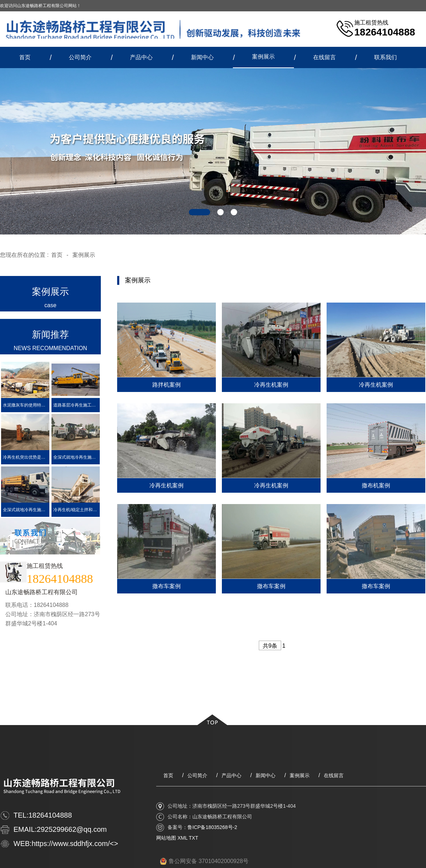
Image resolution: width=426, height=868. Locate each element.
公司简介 (80, 57)
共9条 (270, 646)
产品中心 (141, 57)
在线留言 (324, 57)
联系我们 (386, 57)
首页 (25, 57)
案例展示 (263, 57)
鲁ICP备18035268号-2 (212, 827)
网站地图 (166, 838)
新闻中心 (202, 57)
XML (182, 838)
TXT (193, 838)
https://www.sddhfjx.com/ (71, 844)
